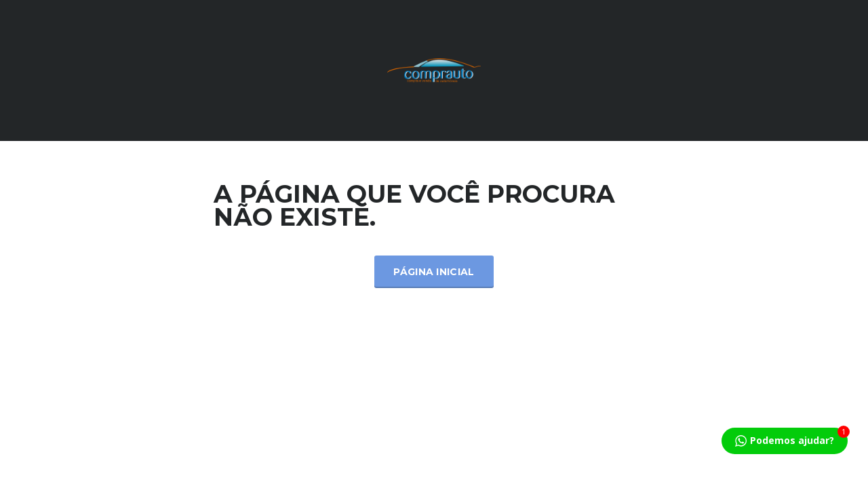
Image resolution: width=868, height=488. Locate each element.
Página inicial (434, 272)
